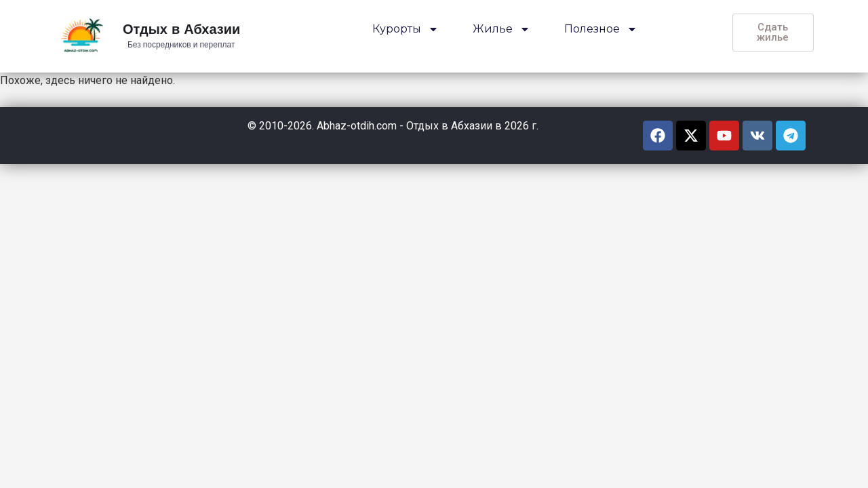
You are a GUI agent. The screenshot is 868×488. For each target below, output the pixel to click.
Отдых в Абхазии (181, 30)
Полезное (601, 29)
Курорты (406, 29)
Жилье (501, 29)
